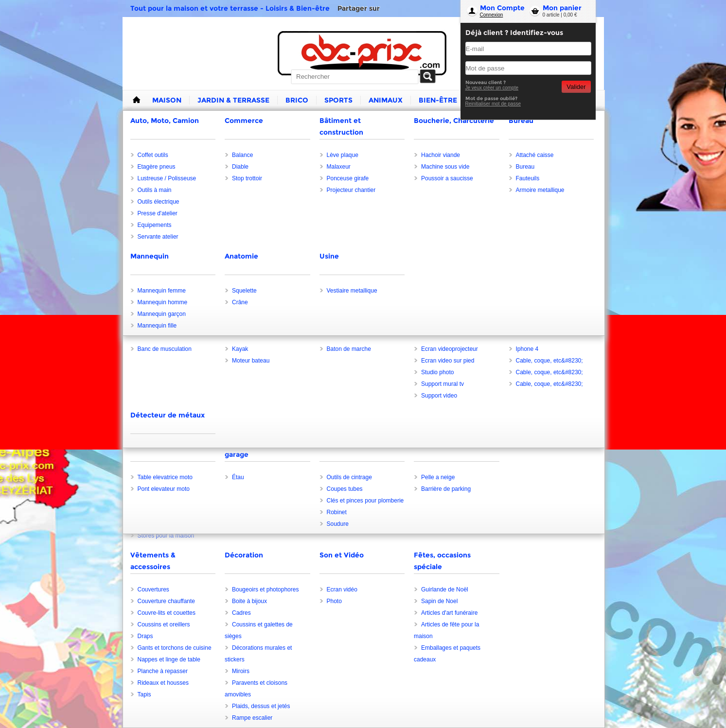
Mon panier (562, 8)
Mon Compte (502, 8)
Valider (576, 87)
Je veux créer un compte (492, 88)
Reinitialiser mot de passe (493, 104)
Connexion (492, 15)
